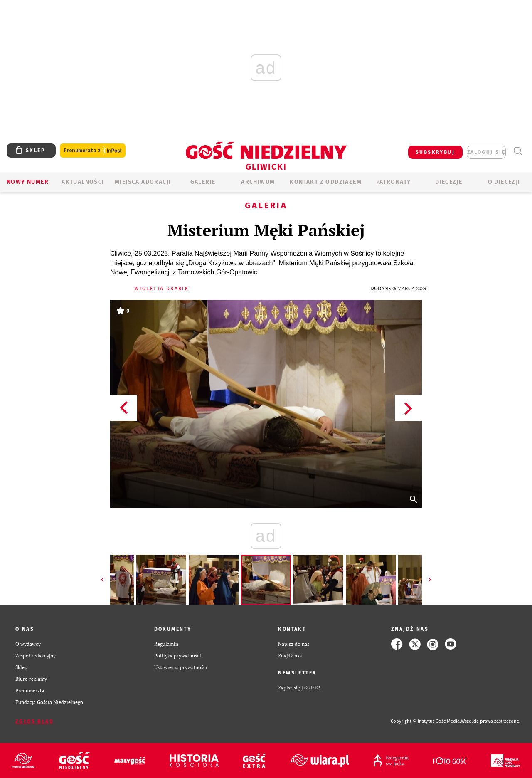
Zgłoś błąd (34, 721)
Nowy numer (28, 182)
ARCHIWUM (258, 182)
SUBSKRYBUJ (435, 152)
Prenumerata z (93, 151)
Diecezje (449, 182)
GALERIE (203, 182)
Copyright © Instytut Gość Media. (426, 721)
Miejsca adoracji (143, 182)
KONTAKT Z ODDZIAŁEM (326, 182)
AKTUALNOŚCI (83, 182)
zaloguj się (486, 152)
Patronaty (394, 182)
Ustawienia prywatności (181, 667)
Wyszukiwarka (518, 151)
